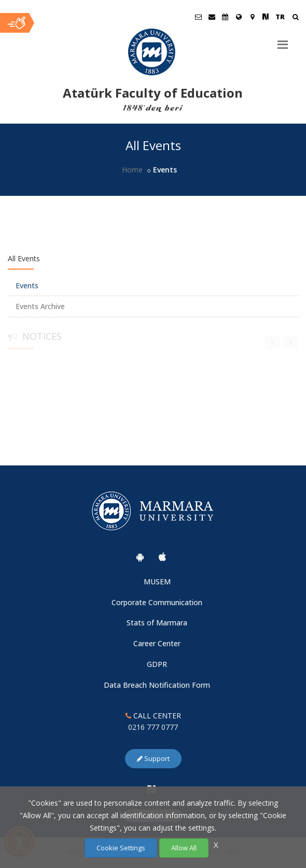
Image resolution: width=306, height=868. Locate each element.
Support (153, 758)
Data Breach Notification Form (157, 685)
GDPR (157, 664)
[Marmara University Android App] (140, 557)
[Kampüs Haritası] (252, 17)
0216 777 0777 (153, 727)
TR (280, 17)
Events (27, 285)
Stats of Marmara (157, 623)
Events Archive (40, 306)
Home (132, 170)
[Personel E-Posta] (212, 17)
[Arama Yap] (295, 18)
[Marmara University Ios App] (162, 557)
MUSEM (157, 582)
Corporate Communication (157, 602)
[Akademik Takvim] (225, 17)
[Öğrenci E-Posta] (198, 17)
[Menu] (283, 41)
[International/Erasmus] (239, 17)
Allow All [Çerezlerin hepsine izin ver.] (184, 848)
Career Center (157, 643)
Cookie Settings (121, 848)
